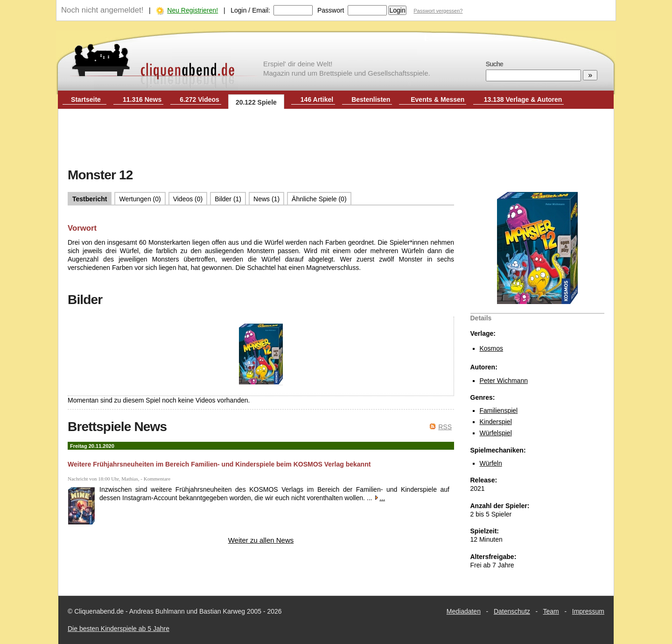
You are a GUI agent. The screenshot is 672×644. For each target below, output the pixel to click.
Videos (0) (188, 199)
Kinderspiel (496, 422)
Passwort (331, 10)
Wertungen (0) (140, 199)
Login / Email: (250, 10)
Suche (494, 64)
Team (551, 611)
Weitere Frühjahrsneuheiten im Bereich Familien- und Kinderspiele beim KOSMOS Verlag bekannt (219, 464)
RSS (445, 427)
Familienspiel (499, 410)
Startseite (86, 99)
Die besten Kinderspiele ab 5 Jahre (119, 629)
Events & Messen (437, 99)
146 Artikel (317, 99)
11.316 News (142, 99)
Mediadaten (464, 611)
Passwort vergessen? (438, 11)
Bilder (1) (228, 199)
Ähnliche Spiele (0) (319, 199)
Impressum (588, 611)
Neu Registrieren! (192, 10)
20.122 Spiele (256, 102)
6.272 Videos (199, 99)
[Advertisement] (336, 139)
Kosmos (492, 348)
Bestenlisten (371, 99)
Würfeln (491, 463)
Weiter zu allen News (261, 540)
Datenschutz (512, 611)
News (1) (266, 199)
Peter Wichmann (504, 381)
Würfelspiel (496, 433)
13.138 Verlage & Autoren (523, 99)
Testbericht (90, 199)
